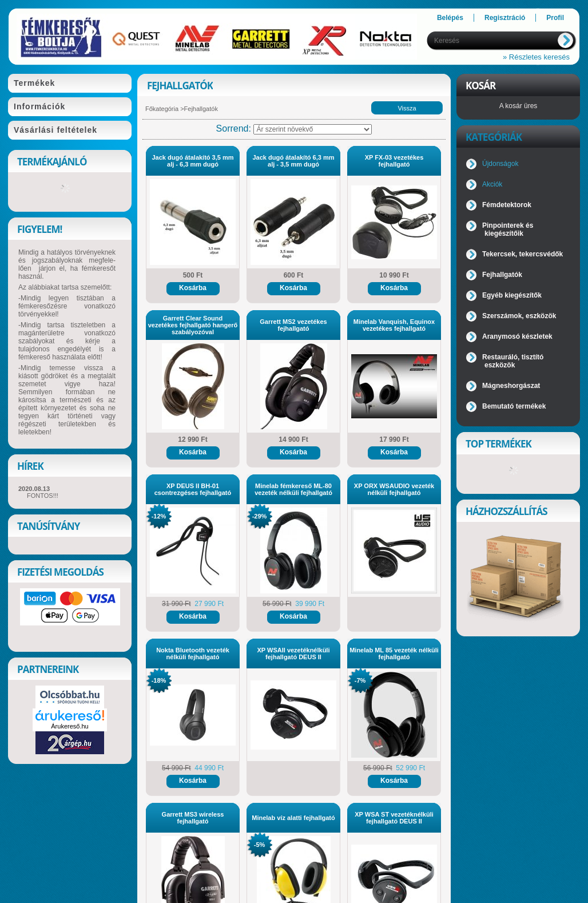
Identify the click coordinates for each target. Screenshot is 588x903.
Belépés (450, 18)
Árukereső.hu (69, 726)
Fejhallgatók (502, 275)
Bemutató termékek (514, 406)
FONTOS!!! (43, 496)
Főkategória (162, 109)
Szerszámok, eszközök (519, 316)
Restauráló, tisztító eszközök (513, 361)
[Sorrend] (313, 129)
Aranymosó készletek (517, 336)
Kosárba (193, 288)
